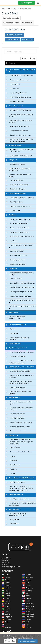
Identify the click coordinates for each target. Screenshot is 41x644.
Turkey (6, 622)
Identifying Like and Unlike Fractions (22, 237)
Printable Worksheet (14, 35)
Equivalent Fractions (17, 251)
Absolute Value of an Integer (19, 185)
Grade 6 (15, 9)
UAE (25, 622)
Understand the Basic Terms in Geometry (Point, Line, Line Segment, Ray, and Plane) (21, 442)
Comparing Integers (16, 180)
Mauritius (6, 601)
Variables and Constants (18, 357)
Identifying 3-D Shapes (17, 482)
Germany (6, 588)
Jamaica (6, 596)
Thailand (27, 619)
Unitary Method (15, 344)
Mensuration (14, 397)
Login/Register (27, 3)
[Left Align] (24, 58)
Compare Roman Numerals (19, 131)
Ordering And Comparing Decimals (22, 292)
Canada (6, 583)
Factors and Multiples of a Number (21, 198)
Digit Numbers (15, 84)
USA (25, 625)
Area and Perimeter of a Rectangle (21, 422)
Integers (12, 160)
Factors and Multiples (17, 193)
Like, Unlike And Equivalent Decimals (22, 287)
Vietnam (27, 627)
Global (6, 575)
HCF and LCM (14, 211)
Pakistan (6, 609)
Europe (6, 585)
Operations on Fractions (18, 264)
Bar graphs (14, 524)
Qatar (5, 611)
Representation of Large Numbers (21, 76)
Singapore (7, 617)
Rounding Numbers (16, 101)
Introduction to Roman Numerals (21, 110)
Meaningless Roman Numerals (20, 126)
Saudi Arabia (28, 614)
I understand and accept (28, 641)
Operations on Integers (17, 189)
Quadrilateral (14, 465)
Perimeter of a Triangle (17, 414)
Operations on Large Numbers (20, 97)
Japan (26, 596)
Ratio (12, 329)
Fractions (12, 215)
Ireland (6, 593)
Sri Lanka (6, 619)
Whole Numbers (15, 145)
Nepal (5, 604)
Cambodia (27, 580)
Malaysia (27, 598)
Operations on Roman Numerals (20, 135)
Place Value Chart (16, 279)
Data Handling (14, 509)
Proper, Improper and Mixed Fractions (22, 245)
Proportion (13, 333)
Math (9, 9)
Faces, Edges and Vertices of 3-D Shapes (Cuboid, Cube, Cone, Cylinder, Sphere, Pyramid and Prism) (21, 489)
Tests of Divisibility (16, 202)
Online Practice (13, 40)
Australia (27, 575)
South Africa (28, 617)
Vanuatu (6, 627)
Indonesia (27, 590)
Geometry (13, 435)
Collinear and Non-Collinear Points (21, 452)
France (26, 585)
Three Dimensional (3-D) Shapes (21, 478)
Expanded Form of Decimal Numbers (22, 283)
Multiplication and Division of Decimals (23, 306)
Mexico (26, 601)
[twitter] (9, 632)
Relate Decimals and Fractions (20, 296)
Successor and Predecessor (19, 80)
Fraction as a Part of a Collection (20, 228)
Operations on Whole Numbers (20, 156)
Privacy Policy (10, 641)
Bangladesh (28, 577)
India (5, 590)
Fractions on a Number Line (19, 224)
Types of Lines (14, 448)
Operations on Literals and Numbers (22, 352)
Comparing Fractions (17, 260)
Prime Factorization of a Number (20, 206)
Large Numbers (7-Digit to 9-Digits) (22, 70)
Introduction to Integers (17, 164)
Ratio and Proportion (17, 325)
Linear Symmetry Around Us (19, 499)
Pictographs (14, 519)
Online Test (27, 40)
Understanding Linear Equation (20, 371)
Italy (25, 593)
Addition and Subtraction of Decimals (22, 300)
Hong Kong (28, 588)
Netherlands (28, 604)
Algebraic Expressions (17, 348)
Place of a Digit (15, 89)
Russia (26, 611)
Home (3, 9)
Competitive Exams (11, 23)
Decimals (12, 269)
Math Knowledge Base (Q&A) (11, 567)
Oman (5, 606)
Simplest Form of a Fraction (19, 255)
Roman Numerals (15, 106)
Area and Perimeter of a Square (20, 427)
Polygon (13, 469)
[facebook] (3, 632)
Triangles (13, 461)
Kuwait (6, 598)
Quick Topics (27, 23)
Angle (12, 456)
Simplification (14, 312)
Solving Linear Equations (18, 387)
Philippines (28, 609)
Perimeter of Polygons (17, 418)
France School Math (11, 18)
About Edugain (7, 558)
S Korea (6, 614)
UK (4, 625)
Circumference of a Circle (18, 431)
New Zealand (28, 606)
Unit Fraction (14, 241)
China (26, 583)
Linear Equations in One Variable (21, 367)
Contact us (5, 560)
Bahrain (6, 577)
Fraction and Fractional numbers (21, 219)
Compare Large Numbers (18, 93)
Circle (12, 474)
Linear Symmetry (15, 495)
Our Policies (6, 562)
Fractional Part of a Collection (19, 232)
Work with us (6, 565)
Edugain (4, 2)
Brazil (5, 580)
